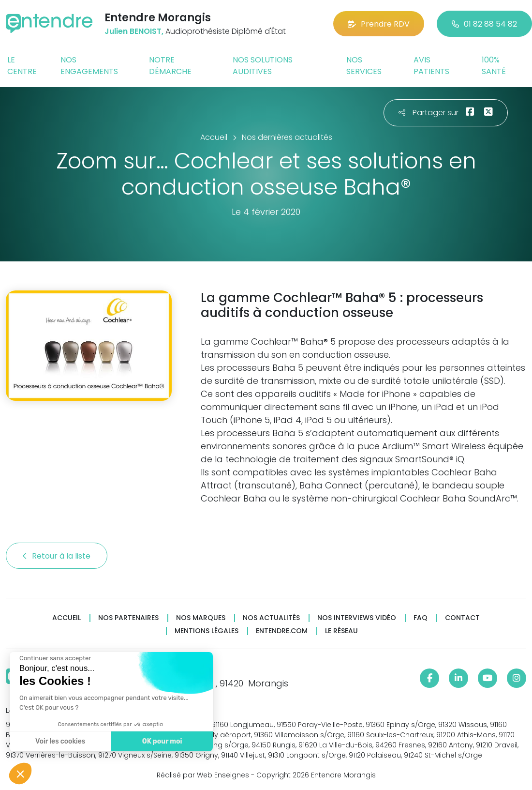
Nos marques (201, 618)
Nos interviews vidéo (357, 618)
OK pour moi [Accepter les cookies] (161, 741)
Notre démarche (170, 66)
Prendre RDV (379, 24)
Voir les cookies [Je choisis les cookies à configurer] (59, 741)
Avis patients (431, 66)
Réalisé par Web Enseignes (203, 775)
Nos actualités (271, 618)
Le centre (22, 66)
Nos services (364, 66)
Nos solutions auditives (263, 66)
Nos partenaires (128, 618)
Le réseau (341, 631)
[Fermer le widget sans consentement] (54, 658)
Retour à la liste (57, 556)
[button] (20, 774)
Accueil (66, 618)
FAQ (421, 618)
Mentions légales (207, 631)
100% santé (494, 66)
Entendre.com (282, 631)
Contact (462, 618)
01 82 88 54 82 (484, 24)
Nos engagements (89, 66)
